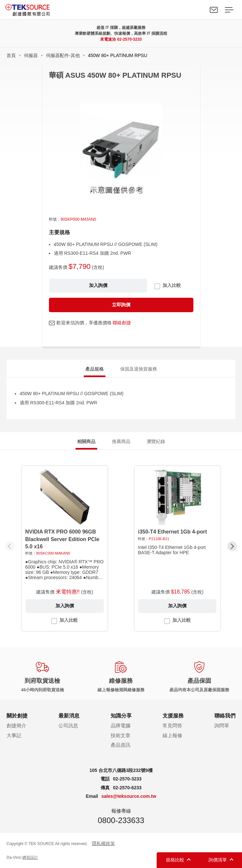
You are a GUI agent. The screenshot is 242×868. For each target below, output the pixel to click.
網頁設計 (30, 858)
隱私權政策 (103, 843)
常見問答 (172, 726)
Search (199, 10)
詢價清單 (218, 860)
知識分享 (121, 716)
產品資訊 (121, 745)
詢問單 (222, 726)
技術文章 (121, 735)
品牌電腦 (121, 726)
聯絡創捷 (122, 323)
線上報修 (172, 735)
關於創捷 (17, 716)
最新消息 (69, 716)
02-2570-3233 (130, 39)
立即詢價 (121, 305)
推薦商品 (121, 441)
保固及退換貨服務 (139, 369)
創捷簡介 (16, 726)
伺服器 (31, 55)
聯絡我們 (214, 10)
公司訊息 (68, 726)
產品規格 (95, 369)
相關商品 (86, 441)
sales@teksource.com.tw (129, 796)
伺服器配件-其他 (63, 55)
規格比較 (175, 860)
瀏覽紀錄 (156, 441)
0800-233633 (121, 820)
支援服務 (173, 716)
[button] (232, 546)
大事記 (14, 735)
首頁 (11, 55)
